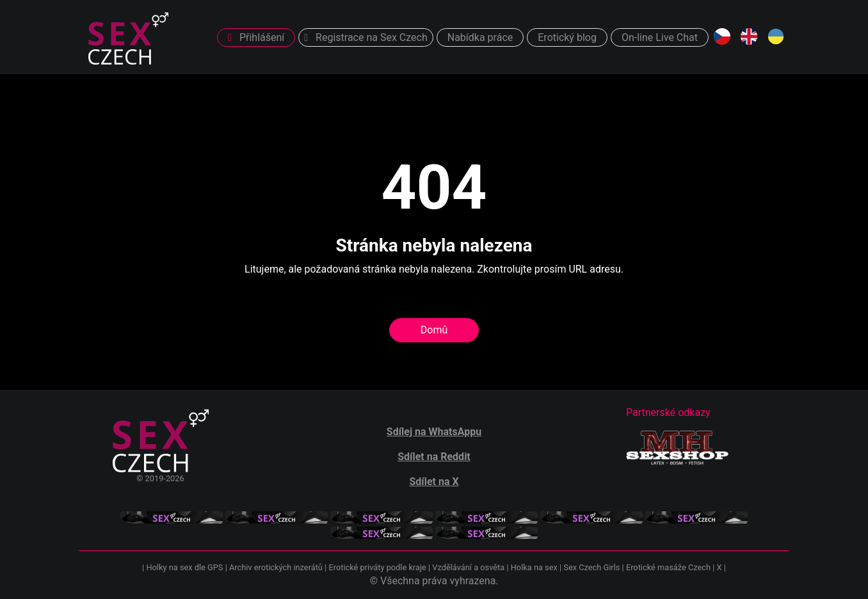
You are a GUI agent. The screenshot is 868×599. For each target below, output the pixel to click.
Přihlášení (256, 37)
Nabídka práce (480, 37)
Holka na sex (534, 567)
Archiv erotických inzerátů (276, 567)
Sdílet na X (434, 482)
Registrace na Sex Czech (366, 37)
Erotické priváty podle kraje (377, 567)
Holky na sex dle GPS (184, 567)
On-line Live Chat (660, 37)
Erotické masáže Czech (668, 567)
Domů (434, 330)
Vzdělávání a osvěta (468, 567)
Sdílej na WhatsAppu (434, 432)
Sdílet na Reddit (434, 457)
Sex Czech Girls (591, 567)
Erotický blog (567, 37)
